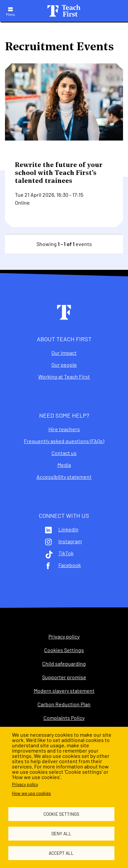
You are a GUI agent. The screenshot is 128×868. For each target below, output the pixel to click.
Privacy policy (25, 784)
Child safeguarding (64, 664)
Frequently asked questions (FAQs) (64, 441)
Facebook (70, 565)
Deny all (61, 833)
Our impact (64, 353)
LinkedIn (68, 529)
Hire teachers (64, 429)
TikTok (66, 553)
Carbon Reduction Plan (64, 704)
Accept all (61, 853)
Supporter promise (64, 677)
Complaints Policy (64, 718)
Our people (64, 365)
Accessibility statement (64, 477)
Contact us (64, 453)
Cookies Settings (64, 650)
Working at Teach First (64, 377)
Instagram (70, 541)
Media (64, 465)
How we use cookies (32, 793)
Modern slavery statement (64, 691)
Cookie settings (61, 814)
